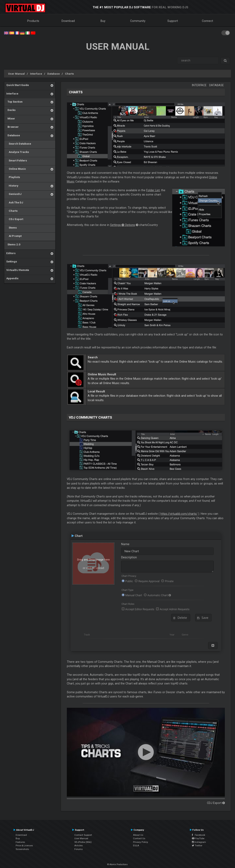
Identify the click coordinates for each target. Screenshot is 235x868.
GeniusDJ (14, 194)
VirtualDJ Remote (18, 270)
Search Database (19, 144)
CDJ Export (15, 219)
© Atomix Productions (117, 864)
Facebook (199, 835)
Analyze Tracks (18, 152)
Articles (79, 845)
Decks (11, 110)
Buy (103, 21)
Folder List (153, 190)
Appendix (12, 278)
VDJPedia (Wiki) (83, 842)
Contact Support (83, 835)
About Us (138, 835)
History (12, 186)
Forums (79, 849)
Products (33, 21)
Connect (207, 21)
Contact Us (139, 838)
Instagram (199, 842)
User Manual (16, 74)
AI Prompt (14, 236)
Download (68, 21)
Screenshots (22, 849)
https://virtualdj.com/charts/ (179, 514)
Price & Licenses (24, 845)
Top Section (14, 102)
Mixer (11, 118)
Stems (12, 228)
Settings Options (123, 225)
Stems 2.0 (13, 244)
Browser (12, 127)
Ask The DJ (15, 202)
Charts (69, 74)
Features (20, 842)
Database (54, 74)
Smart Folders (17, 160)
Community (138, 21)
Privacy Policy (141, 842)
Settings (12, 261)
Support (173, 21)
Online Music (16, 169)
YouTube (198, 838)
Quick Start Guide (18, 85)
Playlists (13, 177)
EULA (136, 845)
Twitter (197, 845)
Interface (36, 74)
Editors (11, 253)
